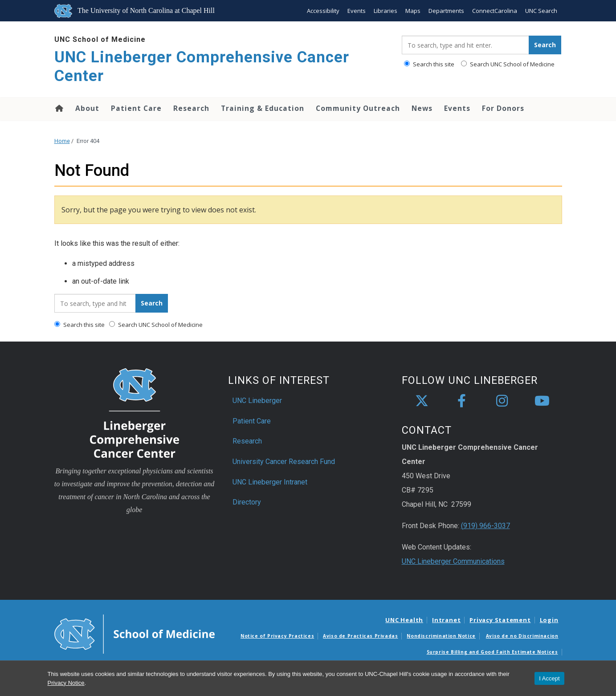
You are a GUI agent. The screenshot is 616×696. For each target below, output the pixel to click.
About (87, 108)
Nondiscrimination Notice (441, 636)
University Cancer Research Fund (284, 462)
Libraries (386, 11)
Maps (413, 11)
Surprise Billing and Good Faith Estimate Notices (492, 652)
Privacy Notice (66, 683)
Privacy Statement (500, 620)
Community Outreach (358, 108)
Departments (446, 11)
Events (357, 11)
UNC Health (404, 620)
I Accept (549, 678)
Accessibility (323, 11)
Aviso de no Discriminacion (522, 636)
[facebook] (462, 401)
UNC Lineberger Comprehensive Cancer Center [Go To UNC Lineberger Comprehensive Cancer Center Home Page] (202, 67)
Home (59, 108)
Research (191, 108)
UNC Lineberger (257, 401)
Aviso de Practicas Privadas (360, 636)
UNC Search (541, 11)
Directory (247, 502)
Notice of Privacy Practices (277, 636)
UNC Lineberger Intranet (270, 482)
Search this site (429, 64)
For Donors (503, 108)
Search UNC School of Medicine (508, 64)
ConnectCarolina (495, 11)
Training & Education (263, 108)
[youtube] (542, 401)
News (422, 108)
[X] (422, 401)
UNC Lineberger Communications (453, 561)
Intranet (446, 620)
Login (549, 620)
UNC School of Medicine (100, 39)
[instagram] (502, 401)
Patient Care (136, 108)
